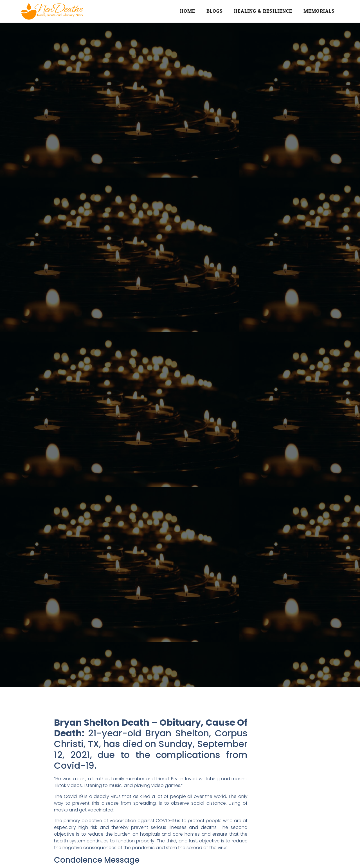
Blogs (215, 11)
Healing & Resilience (263, 11)
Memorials (319, 11)
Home (188, 11)
